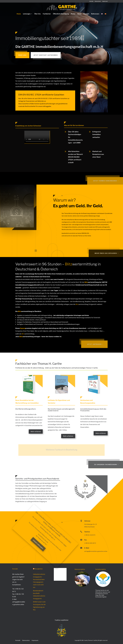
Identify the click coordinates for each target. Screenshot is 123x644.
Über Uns (37, 14)
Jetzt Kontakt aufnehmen (46, 55)
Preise (73, 14)
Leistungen (27, 14)
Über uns (22, 55)
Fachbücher (47, 14)
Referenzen (95, 14)
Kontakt (91, 1)
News (79, 14)
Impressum (105, 1)
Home (19, 14)
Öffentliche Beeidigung (61, 14)
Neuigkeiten (39, 569)
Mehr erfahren (36, 431)
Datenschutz (98, 1)
